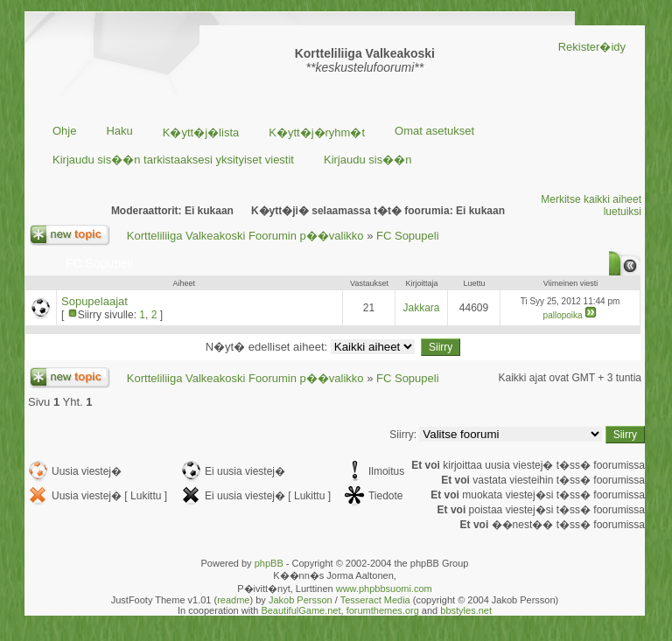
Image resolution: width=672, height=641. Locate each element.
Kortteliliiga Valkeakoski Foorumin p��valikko (245, 236)
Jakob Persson (301, 600)
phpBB (269, 563)
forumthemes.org (383, 610)
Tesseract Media (375, 600)
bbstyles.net (466, 610)
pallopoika (563, 315)
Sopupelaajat (94, 301)
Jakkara (421, 308)
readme (233, 600)
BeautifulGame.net (301, 610)
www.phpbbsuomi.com (384, 589)
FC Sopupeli (408, 236)
